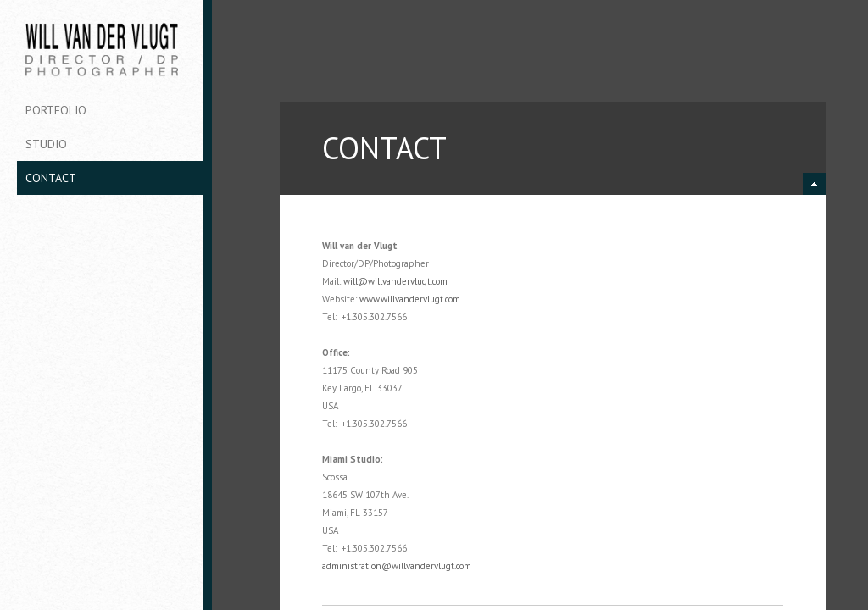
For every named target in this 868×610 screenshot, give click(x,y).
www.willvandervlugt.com (410, 299)
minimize (814, 184)
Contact (51, 178)
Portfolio (56, 110)
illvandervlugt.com (411, 281)
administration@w (360, 566)
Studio (46, 144)
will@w (359, 281)
